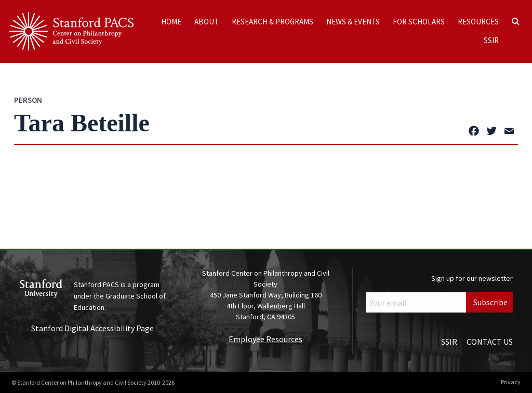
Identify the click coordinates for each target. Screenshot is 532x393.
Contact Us (490, 342)
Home (171, 22)
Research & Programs (272, 22)
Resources (478, 22)
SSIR (491, 40)
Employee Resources (265, 339)
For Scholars (419, 22)
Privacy (511, 382)
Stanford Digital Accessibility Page (92, 328)
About (207, 22)
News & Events (353, 22)
